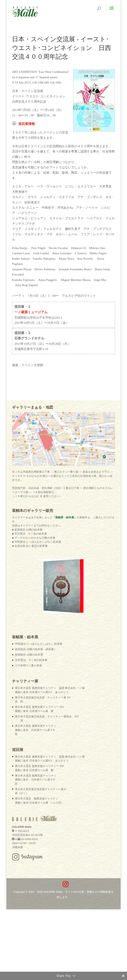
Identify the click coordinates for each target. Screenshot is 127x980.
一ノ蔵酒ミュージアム (31, 312)
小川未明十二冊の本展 (28, 665)
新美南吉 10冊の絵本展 (29, 655)
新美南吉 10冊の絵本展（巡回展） (36, 649)
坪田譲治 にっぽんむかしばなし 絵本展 (39, 644)
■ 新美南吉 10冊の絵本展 (27, 530)
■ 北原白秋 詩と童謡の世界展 (30, 546)
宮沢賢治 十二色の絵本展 (31, 660)
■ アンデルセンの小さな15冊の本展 (34, 538)
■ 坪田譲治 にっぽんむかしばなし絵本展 (37, 542)
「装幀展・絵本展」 (65, 517)
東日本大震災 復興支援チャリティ (36, 730)
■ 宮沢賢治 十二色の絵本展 (29, 534)
